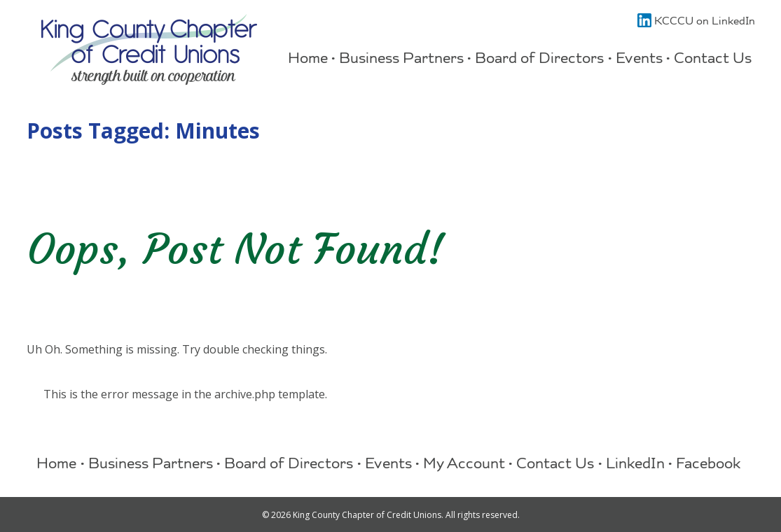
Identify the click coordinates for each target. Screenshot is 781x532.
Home (308, 60)
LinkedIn (635, 465)
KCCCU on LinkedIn (696, 22)
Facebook (709, 465)
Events (639, 60)
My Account (464, 465)
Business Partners (401, 60)
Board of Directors (539, 60)
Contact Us (713, 60)
